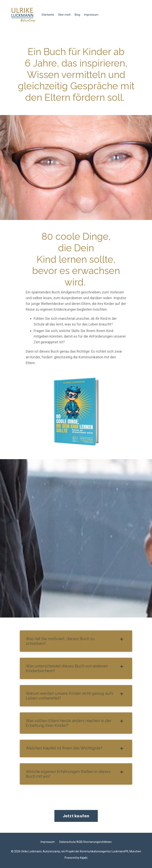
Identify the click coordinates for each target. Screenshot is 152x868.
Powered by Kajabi (76, 858)
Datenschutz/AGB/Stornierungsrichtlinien (85, 842)
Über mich (64, 15)
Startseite (48, 15)
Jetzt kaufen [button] (76, 816)
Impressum (91, 15)
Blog (77, 15)
